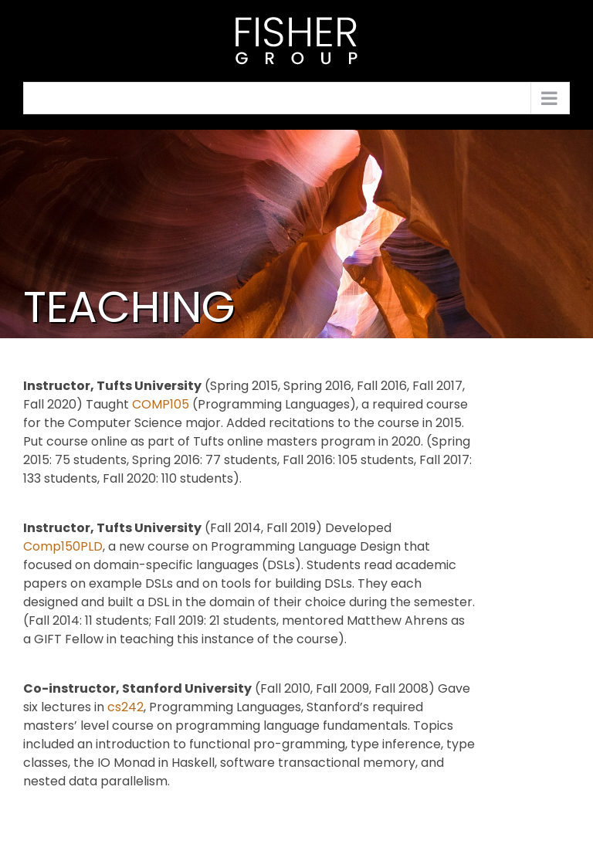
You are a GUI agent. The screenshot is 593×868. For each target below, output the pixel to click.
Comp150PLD (63, 546)
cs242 (125, 707)
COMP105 (161, 404)
